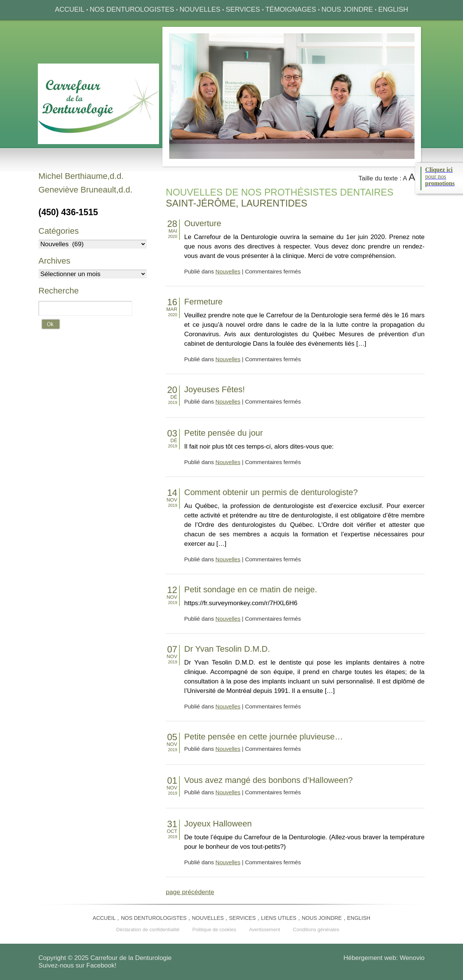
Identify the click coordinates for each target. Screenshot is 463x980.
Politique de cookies (214, 930)
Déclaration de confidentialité (148, 930)
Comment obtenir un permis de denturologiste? (271, 492)
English (393, 9)
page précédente (190, 892)
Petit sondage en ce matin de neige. (251, 589)
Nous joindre (347, 9)
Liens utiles (279, 918)
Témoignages (291, 9)
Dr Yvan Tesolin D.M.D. (227, 649)
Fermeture (203, 302)
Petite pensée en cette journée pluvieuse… (264, 737)
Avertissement (265, 930)
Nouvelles (200, 9)
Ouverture (203, 223)
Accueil (70, 9)
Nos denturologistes (132, 9)
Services (243, 9)
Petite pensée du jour (224, 433)
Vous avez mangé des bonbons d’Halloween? (269, 780)
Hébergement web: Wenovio (384, 958)
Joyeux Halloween (218, 824)
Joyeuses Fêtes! (215, 389)
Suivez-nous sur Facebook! (78, 965)
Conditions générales (316, 930)
